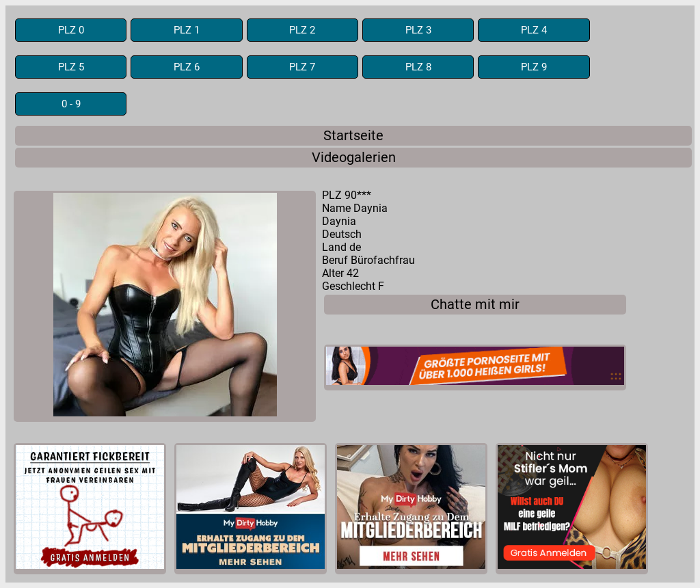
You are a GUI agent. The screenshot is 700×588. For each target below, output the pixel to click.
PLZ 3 (418, 30)
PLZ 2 (302, 30)
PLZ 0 (71, 30)
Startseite (353, 136)
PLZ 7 (302, 67)
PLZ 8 (418, 67)
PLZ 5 (71, 67)
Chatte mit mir (475, 305)
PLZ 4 (534, 30)
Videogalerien (354, 158)
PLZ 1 (187, 30)
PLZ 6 (187, 67)
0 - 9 (71, 104)
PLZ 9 (534, 67)
